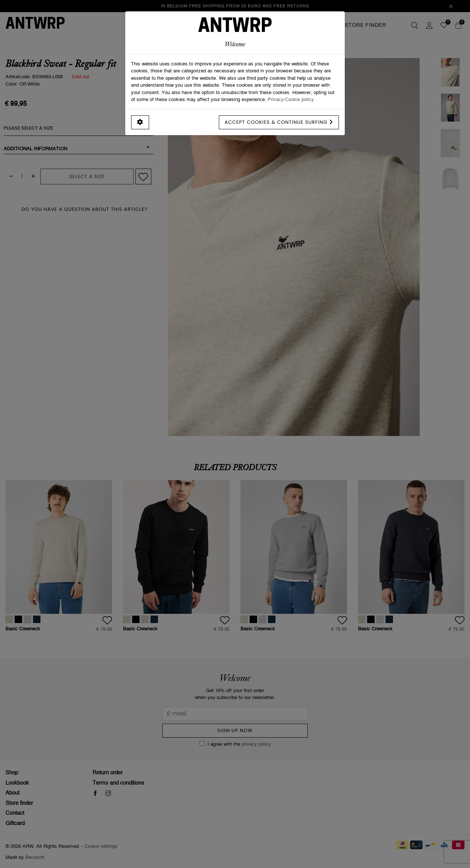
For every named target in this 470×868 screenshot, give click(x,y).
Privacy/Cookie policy (291, 99)
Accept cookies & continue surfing (279, 122)
